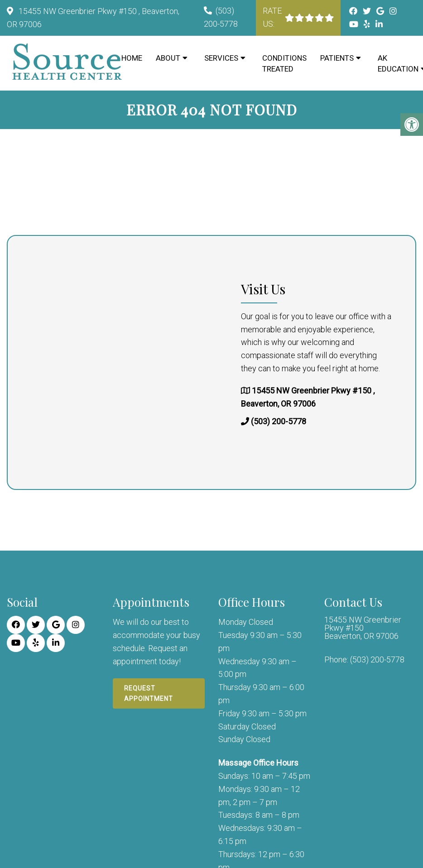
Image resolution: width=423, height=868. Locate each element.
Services (221, 58)
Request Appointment (149, 693)
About (168, 58)
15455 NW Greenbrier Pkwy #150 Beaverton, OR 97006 (363, 628)
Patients (337, 58)
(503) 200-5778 (279, 422)
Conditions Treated (284, 63)
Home (132, 58)
